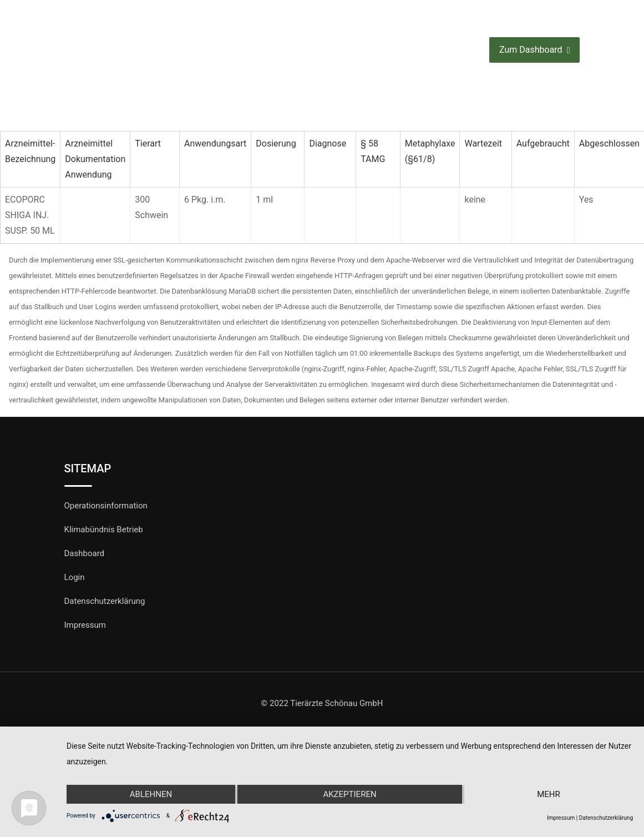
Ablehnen (151, 794)
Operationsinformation (106, 506)
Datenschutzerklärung (105, 601)
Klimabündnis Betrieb (104, 530)
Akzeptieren (349, 794)
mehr (549, 794)
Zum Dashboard (534, 50)
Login (75, 577)
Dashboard (85, 553)
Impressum (85, 625)
